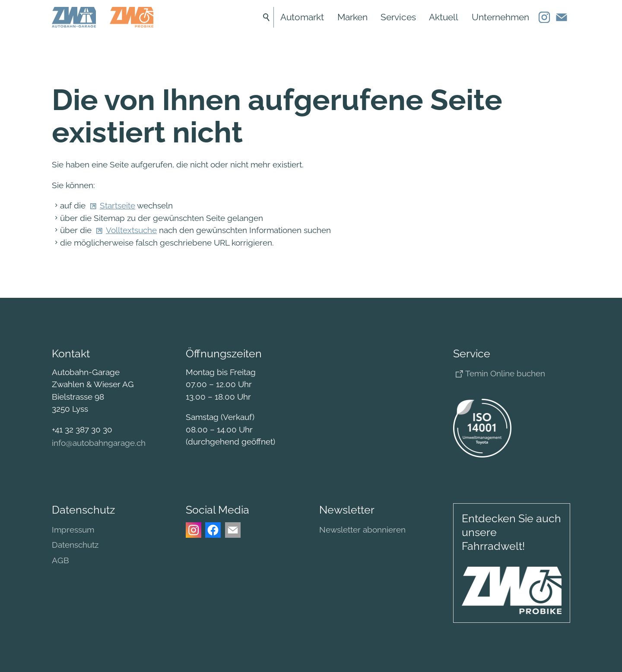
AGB (60, 560)
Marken (352, 17)
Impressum (73, 530)
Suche (267, 17)
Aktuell (444, 17)
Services (398, 17)
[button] (544, 17)
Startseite (117, 205)
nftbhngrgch (99, 443)
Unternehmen (500, 17)
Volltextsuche (131, 230)
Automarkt (302, 17)
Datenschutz (75, 545)
